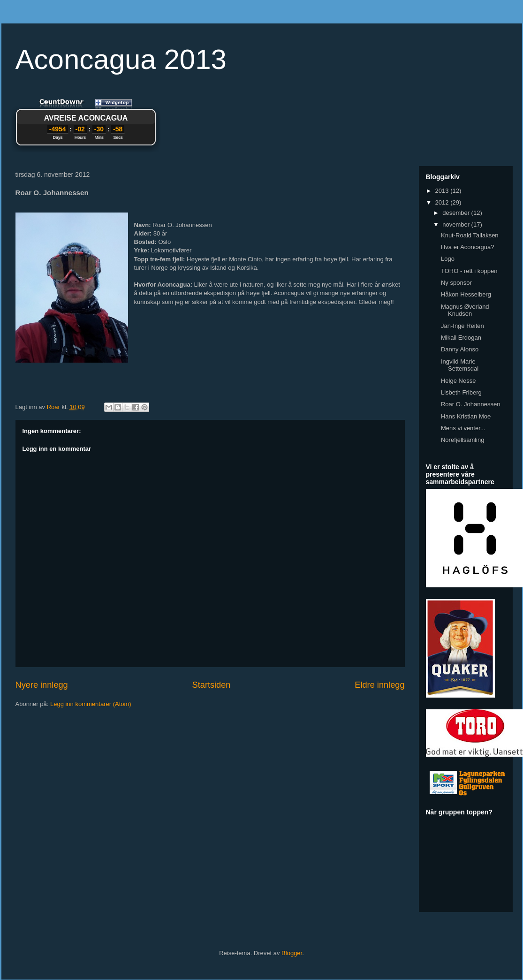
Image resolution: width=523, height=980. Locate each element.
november (457, 224)
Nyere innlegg (42, 685)
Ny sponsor (456, 283)
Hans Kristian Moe (466, 416)
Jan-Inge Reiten (462, 326)
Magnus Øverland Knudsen (465, 310)
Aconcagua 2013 (121, 59)
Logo (448, 259)
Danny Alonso (460, 349)
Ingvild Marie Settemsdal (460, 365)
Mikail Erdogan (461, 338)
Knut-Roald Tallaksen (470, 235)
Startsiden (212, 685)
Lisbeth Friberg (461, 392)
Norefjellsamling (462, 440)
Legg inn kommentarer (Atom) (91, 704)
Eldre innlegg (379, 685)
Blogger (292, 953)
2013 (443, 191)
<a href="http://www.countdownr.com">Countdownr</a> (86, 124)
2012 (443, 202)
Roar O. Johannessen (470, 404)
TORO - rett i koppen (469, 271)
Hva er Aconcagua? (467, 247)
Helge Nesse (458, 381)
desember (457, 213)
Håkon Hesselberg (466, 294)
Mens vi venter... (463, 428)
